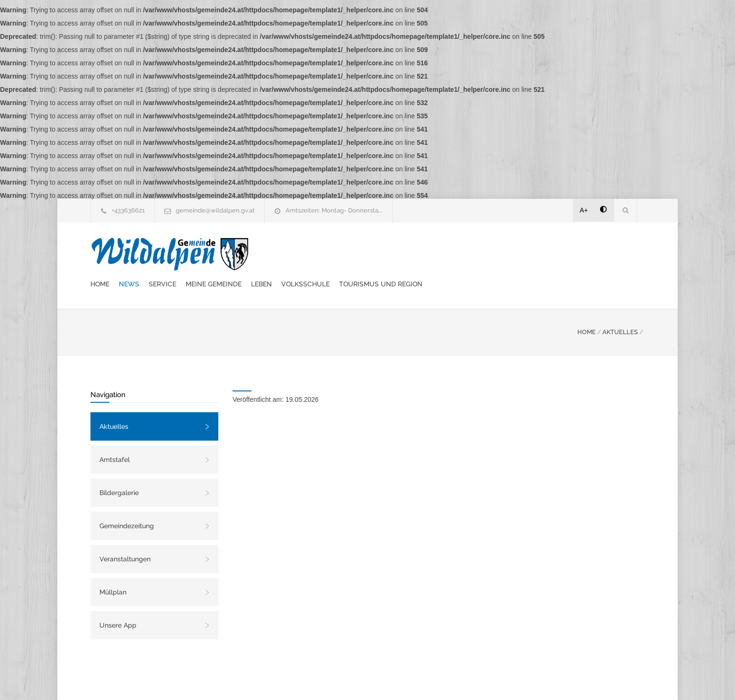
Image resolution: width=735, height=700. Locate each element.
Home (275, 253)
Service (338, 253)
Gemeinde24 (288, 680)
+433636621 (128, 210)
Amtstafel (115, 436)
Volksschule (481, 253)
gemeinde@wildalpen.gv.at (215, 210)
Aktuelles (114, 403)
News (304, 253)
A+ (584, 210)
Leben (437, 253)
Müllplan (113, 568)
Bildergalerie (119, 469)
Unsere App (118, 602)
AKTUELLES (620, 308)
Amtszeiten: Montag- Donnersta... (334, 210)
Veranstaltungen (125, 535)
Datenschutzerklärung (491, 680)
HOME (587, 308)
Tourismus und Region (556, 253)
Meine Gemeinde (389, 253)
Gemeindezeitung (127, 502)
